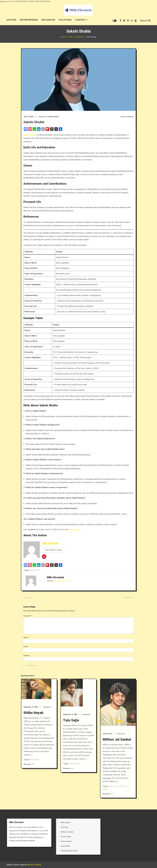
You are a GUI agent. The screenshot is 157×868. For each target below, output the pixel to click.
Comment (27, 616)
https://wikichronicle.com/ (63, 581)
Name (26, 637)
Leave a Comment (127, 117)
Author (11, 20)
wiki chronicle (54, 117)
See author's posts (53, 550)
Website (26, 656)
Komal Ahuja (128, 598)
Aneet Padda (59, 837)
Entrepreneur (29, 20)
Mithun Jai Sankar (117, 746)
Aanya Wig (29, 598)
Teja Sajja (71, 727)
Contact (81, 20)
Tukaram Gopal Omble (62, 851)
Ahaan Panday (59, 841)
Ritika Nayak (33, 720)
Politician (65, 20)
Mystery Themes (34, 865)
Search (145, 21)
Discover (29, 771)
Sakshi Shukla (30, 135)
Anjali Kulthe (59, 846)
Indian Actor (113, 793)
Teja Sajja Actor (75, 771)
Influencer (48, 20)
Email (26, 647)
